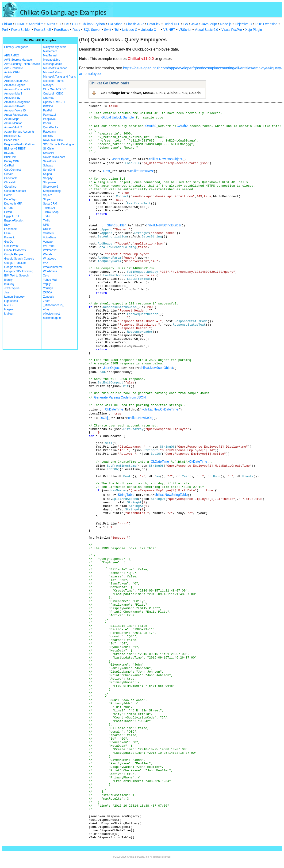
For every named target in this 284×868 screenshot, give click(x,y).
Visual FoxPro (232, 30)
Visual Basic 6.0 (206, 30)
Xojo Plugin (254, 30)
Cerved (9, 174)
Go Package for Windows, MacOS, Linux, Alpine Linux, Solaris (151, 93)
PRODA (48, 106)
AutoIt (51, 24)
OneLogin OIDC (53, 94)
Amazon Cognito (15, 85)
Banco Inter (11, 140)
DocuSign (10, 199)
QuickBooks (51, 127)
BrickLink (10, 157)
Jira (6, 292)
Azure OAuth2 (13, 127)
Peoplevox (50, 119)
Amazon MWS (13, 94)
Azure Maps (12, 119)
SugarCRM (50, 204)
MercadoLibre (52, 60)
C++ (75, 24)
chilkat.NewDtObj (141, 418)
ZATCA (48, 292)
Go (186, 24)
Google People (13, 254)
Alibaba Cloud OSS (16, 81)
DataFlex (154, 24)
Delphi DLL (172, 24)
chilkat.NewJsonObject (166, 159)
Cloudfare (10, 187)
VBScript (185, 30)
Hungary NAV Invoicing (19, 271)
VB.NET (169, 30)
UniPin (47, 229)
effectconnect (52, 314)
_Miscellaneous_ (54, 305)
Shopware (50, 182)
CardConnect (13, 170)
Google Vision (13, 267)
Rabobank (50, 132)
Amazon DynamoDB (17, 89)
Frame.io (10, 237)
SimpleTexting (52, 191)
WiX (46, 263)
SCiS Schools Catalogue (59, 144)
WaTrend (49, 246)
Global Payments (15, 250)
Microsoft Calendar (55, 68)
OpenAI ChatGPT (54, 102)
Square (48, 195)
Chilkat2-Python (93, 24)
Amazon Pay (12, 98)
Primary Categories (16, 47)
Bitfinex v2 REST (15, 149)
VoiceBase (50, 237)
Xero (46, 276)
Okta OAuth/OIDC (54, 89)
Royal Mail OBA (53, 140)
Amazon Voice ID (15, 110)
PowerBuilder (21, 30)
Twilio (47, 221)
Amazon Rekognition (17, 102)
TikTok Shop (51, 212)
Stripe (47, 199)
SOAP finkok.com (54, 157)
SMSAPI (48, 153)
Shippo (48, 174)
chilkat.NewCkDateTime (161, 409)
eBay (46, 309)
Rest (107, 171)
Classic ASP (135, 24)
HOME (20, 24)
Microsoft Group (53, 72)
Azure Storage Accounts (19, 132)
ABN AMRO (12, 55)
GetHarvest (11, 246)
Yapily (47, 284)
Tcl (117, 30)
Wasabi (48, 254)
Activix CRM (12, 72)
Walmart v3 (50, 250)
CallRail (9, 166)
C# (66, 24)
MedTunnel (50, 55)
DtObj (104, 418)
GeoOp (9, 242)
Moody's (48, 85)
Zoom (47, 301)
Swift (107, 30)
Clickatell (10, 182)
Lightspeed (11, 301)
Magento (10, 309)
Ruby (76, 30)
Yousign (48, 288)
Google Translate (15, 263)
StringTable (126, 495)
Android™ (36, 24)
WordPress (50, 271)
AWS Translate (14, 68)
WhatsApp (50, 259)
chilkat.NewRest (142, 171)
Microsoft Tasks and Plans (59, 77)
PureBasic (62, 30)
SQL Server (92, 30)
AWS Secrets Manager (19, 60)
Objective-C (243, 24)
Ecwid (8, 212)
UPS (46, 225)
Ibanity (8, 280)
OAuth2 (151, 126)
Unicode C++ (150, 30)
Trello (47, 216)
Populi (47, 123)
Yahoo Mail (50, 280)
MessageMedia (53, 64)
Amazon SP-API (14, 106)
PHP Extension (266, 24)
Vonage (48, 242)
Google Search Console (19, 259)
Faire (7, 233)
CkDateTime (114, 409)
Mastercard (50, 51)
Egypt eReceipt (14, 221)
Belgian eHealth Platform (20, 144)
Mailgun (9, 314)
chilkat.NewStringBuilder (164, 225)
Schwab (48, 166)
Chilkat (7, 24)
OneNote (49, 98)
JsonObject (121, 159)
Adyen (8, 77)
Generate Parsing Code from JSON (120, 397)
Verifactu (49, 233)
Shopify (48, 178)
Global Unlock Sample (118, 117)
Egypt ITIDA (12, 216)
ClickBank (10, 178)
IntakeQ (9, 284)
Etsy (7, 225)
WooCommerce (53, 267)
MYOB (8, 305)
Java (195, 24)
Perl (5, 30)
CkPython (115, 24)
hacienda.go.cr (52, 318)
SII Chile (48, 149)
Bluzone (9, 153)
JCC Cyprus (12, 288)
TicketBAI (49, 208)
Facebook (10, 229)
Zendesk (49, 297)
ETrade (9, 208)
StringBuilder (116, 225)
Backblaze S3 (13, 136)
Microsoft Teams (53, 81)
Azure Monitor (13, 123)
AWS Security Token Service (22, 64)
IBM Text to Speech (16, 276)
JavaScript (209, 24)
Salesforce (50, 161)
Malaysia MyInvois (55, 47)
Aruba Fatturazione (16, 115)
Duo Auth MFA (13, 204)
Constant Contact (15, 191)
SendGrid (49, 170)
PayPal (48, 110)
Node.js (226, 24)
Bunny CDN (12, 161)
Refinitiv (48, 136)
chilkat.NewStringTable (171, 495)
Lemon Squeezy (14, 297)
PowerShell (42, 30)
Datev (8, 195)
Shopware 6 (51, 187)
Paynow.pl (50, 115)
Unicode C (130, 30)
